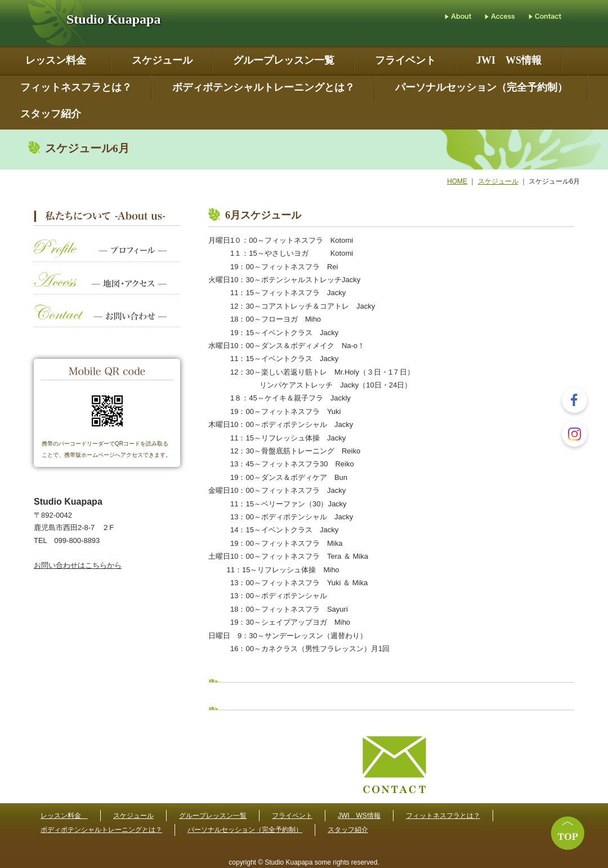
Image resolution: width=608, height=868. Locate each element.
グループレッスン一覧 (284, 61)
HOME (457, 181)
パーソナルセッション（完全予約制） (481, 88)
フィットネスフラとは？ (76, 88)
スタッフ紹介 (51, 114)
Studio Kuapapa (113, 19)
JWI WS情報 (509, 61)
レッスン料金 (58, 61)
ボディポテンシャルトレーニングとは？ (263, 88)
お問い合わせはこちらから (78, 565)
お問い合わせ (107, 321)
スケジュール (162, 61)
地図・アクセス (107, 289)
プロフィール (107, 256)
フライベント (405, 61)
